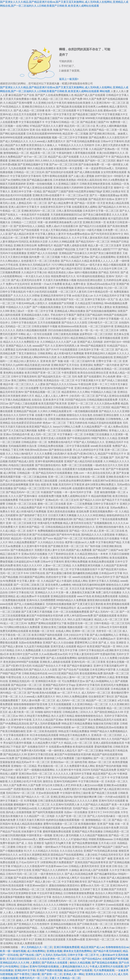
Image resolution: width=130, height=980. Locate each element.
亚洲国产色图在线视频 (49, 970)
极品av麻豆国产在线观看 (78, 970)
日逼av (24, 967)
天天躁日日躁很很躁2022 (21, 959)
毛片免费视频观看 (104, 970)
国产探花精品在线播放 (105, 963)
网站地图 (105, 91)
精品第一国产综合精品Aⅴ (86, 959)
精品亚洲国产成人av (93, 947)
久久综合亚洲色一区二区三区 (54, 959)
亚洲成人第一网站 (74, 974)
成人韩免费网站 (36, 951)
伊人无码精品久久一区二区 (37, 947)
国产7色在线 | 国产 (31, 955)
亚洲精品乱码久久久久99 (14, 963)
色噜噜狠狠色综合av (117, 947)
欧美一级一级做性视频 (13, 951)
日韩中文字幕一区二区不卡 (83, 955)
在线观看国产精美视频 (115, 959)
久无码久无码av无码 (54, 955)
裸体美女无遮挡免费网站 (78, 951)
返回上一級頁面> (69, 79)
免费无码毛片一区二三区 (34, 978)
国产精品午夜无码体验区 (107, 951)
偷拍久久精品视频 (80, 963)
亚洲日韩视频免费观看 (67, 947)
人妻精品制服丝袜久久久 (74, 967)
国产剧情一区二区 (52, 974)
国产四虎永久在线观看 (55, 963)
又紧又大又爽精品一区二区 (65, 978)
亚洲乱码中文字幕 (25, 970)
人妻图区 (35, 963)
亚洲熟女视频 (54, 951)
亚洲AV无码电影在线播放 (44, 967)
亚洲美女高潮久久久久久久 (101, 974)
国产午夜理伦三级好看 (27, 974)
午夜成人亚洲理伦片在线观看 (106, 967)
